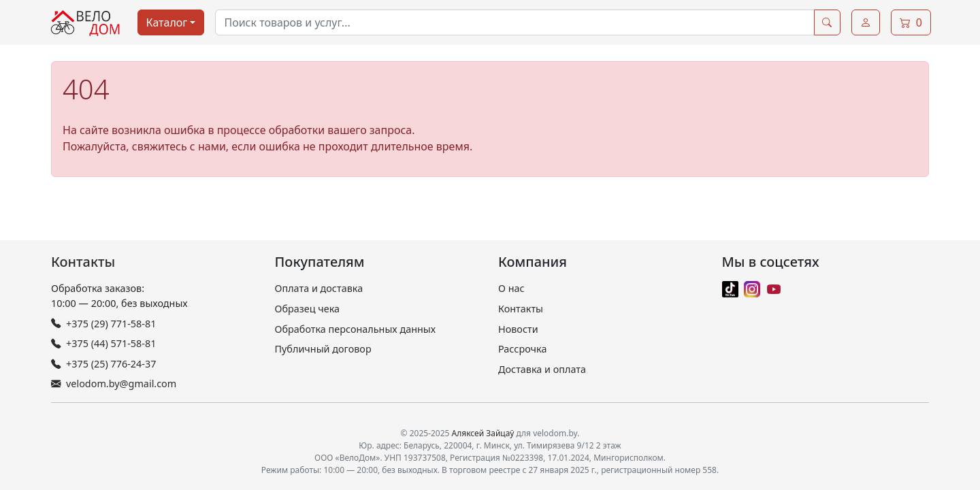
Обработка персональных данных (356, 329)
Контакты (83, 262)
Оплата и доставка (319, 288)
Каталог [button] (167, 22)
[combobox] (514, 22)
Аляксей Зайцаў (483, 433)
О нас (511, 288)
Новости (518, 329)
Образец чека (308, 309)
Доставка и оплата (542, 369)
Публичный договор (323, 349)
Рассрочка (522, 349)
